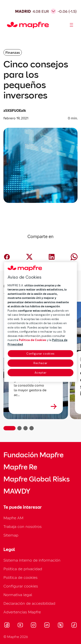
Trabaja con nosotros (23, 526)
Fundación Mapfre (33, 455)
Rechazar (40, 363)
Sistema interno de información (32, 560)
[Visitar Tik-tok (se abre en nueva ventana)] (74, 626)
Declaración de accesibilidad (29, 603)
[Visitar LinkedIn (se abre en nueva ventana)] (47, 626)
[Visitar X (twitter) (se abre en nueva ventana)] (60, 626)
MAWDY (17, 491)
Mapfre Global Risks (37, 479)
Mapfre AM (13, 518)
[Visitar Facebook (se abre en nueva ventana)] (7, 626)
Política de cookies (21, 577)
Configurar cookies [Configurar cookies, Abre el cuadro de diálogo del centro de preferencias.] (40, 354)
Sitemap (11, 535)
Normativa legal (18, 595)
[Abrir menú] (71, 25)
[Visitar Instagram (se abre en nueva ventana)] (33, 626)
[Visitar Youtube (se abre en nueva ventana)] (20, 626)
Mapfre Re (20, 467)
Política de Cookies (33, 340)
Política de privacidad (23, 569)
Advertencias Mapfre (22, 612)
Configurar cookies (21, 586)
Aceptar (41, 373)
